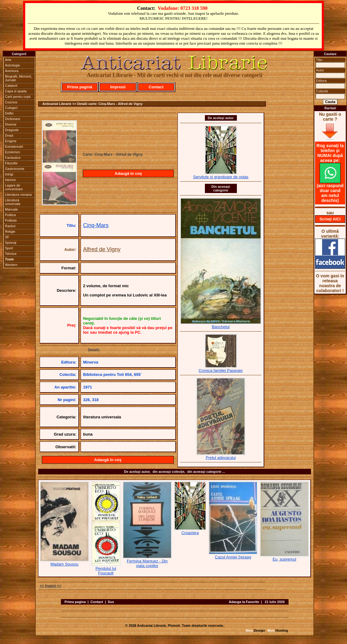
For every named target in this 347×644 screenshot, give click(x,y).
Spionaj (11, 243)
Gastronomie (15, 169)
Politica (10, 215)
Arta (8, 60)
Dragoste (12, 130)
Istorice (10, 180)
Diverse (11, 124)
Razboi (10, 226)
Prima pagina (75, 602)
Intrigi (9, 174)
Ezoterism (12, 152)
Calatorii (11, 86)
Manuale (11, 209)
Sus (111, 602)
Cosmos (11, 102)
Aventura (12, 71)
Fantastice (13, 158)
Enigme (11, 141)
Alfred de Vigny (102, 249)
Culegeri (11, 108)
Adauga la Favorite (244, 602)
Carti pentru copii (18, 97)
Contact (156, 87)
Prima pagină (80, 87)
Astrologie (12, 65)
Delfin (9, 113)
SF (7, 237)
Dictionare (13, 119)
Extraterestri (14, 147)
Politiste (11, 220)
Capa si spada (16, 91)
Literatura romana (18, 195)
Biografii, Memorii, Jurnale (18, 78)
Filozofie (11, 163)
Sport (9, 248)
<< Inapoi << (50, 586)
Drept (9, 135)
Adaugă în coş (128, 173)
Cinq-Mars (96, 225)
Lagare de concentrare (14, 187)
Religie (10, 231)
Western (11, 265)
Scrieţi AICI (330, 219)
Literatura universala (13, 202)
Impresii (118, 87)
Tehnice (11, 254)
